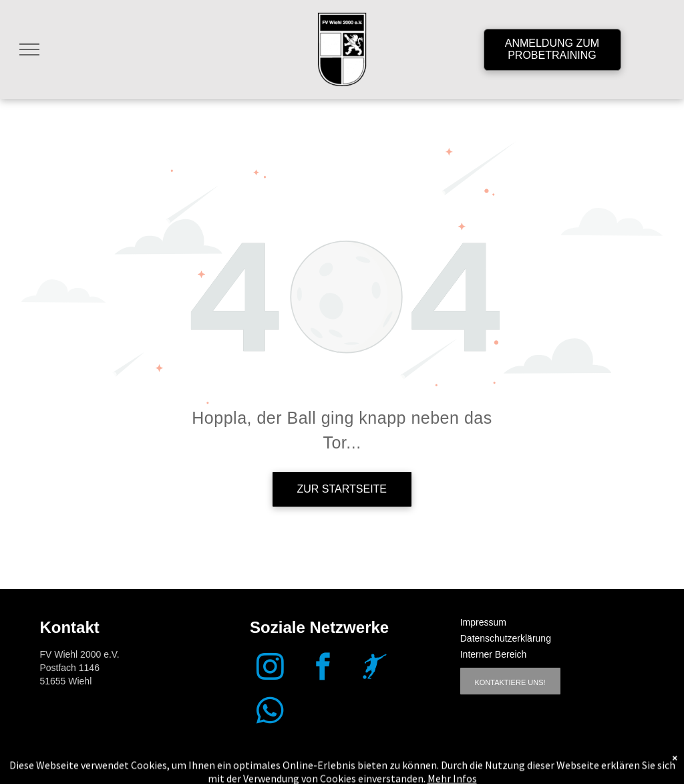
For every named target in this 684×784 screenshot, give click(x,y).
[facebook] (323, 668)
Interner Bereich (494, 654)
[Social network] (375, 668)
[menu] (29, 49)
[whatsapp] (270, 712)
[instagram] (270, 668)
